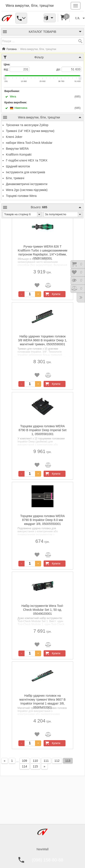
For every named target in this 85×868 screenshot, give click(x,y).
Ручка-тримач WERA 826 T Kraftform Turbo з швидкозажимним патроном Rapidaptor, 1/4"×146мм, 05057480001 (42, 251)
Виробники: (12, 91)
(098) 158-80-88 (47, 860)
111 (46, 761)
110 (35, 761)
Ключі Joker (14, 137)
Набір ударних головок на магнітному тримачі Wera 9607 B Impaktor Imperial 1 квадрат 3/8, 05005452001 (43, 700)
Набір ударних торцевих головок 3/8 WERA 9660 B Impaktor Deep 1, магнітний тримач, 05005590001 (42, 340)
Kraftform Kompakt (19, 155)
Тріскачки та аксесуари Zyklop (27, 125)
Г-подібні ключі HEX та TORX (27, 160)
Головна (9, 49)
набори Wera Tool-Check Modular (29, 143)
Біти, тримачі (15, 178)
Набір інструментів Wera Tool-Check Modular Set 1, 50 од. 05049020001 (43, 610)
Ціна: (7, 64)
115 (35, 766)
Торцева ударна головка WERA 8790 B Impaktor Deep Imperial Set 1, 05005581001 (43, 430)
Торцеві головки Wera (21, 196)
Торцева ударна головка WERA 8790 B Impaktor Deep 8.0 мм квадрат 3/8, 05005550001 (42, 520)
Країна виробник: (16, 102)
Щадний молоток (18, 166)
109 (24, 761)
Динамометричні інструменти (27, 184)
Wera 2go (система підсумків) (27, 190)
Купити (52, 294)
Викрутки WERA (17, 149)
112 (57, 761)
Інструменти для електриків (26, 172)
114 (24, 766)
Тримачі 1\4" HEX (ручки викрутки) (30, 131)
